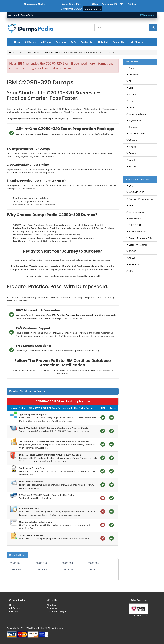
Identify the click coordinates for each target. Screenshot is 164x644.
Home (17, 42)
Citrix (130, 88)
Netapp (131, 147)
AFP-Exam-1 (133, 218)
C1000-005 (41, 569)
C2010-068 (15, 569)
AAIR (130, 205)
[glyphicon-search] (153, 27)
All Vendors (31, 42)
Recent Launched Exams (138, 179)
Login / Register (136, 42)
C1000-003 (93, 563)
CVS (129, 186)
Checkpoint (133, 75)
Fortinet (131, 94)
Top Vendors (132, 62)
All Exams (46, 42)
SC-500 (131, 251)
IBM (21, 52)
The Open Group (135, 134)
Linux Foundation (136, 114)
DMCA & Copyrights (57, 611)
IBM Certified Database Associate (43, 52)
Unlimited (103, 42)
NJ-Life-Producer (136, 232)
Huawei (131, 101)
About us (51, 605)
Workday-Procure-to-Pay (140, 199)
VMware (131, 140)
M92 (130, 271)
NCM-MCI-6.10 (135, 192)
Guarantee (61, 42)
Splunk (131, 160)
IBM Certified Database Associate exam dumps (75, 315)
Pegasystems (134, 120)
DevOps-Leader (135, 212)
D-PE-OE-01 (134, 225)
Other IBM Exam (17, 555)
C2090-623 (67, 563)
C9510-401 (15, 563)
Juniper (131, 107)
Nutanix (131, 166)
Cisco (130, 81)
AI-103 (131, 258)
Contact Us (118, 42)
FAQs (74, 42)
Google (131, 153)
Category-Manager (137, 245)
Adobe (130, 68)
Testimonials (87, 42)
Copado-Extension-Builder (140, 238)
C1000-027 (93, 569)
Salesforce (132, 127)
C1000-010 (67, 569)
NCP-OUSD (133, 264)
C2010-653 (41, 563)
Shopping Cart (147, 15)
